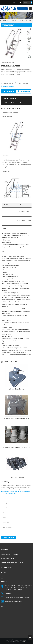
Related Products (9, 103)
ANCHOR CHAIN (5, 554)
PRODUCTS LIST (8, 25)
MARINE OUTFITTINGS (26, 21)
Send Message (24, 91)
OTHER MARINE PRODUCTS (9, 563)
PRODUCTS (13, 21)
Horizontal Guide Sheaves (16, 389)
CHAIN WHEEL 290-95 (16, 477)
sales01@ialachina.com (16, 601)
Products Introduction (10, 98)
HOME (4, 21)
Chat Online (8, 91)
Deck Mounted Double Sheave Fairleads (16, 418)
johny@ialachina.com (9, 86)
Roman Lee (8, 593)
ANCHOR (16, 554)
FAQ (2, 577)
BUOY (22, 563)
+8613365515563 (14, 597)
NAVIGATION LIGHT (6, 567)
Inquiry (23, 103)
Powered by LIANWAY (19, 642)
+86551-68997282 (24, 597)
